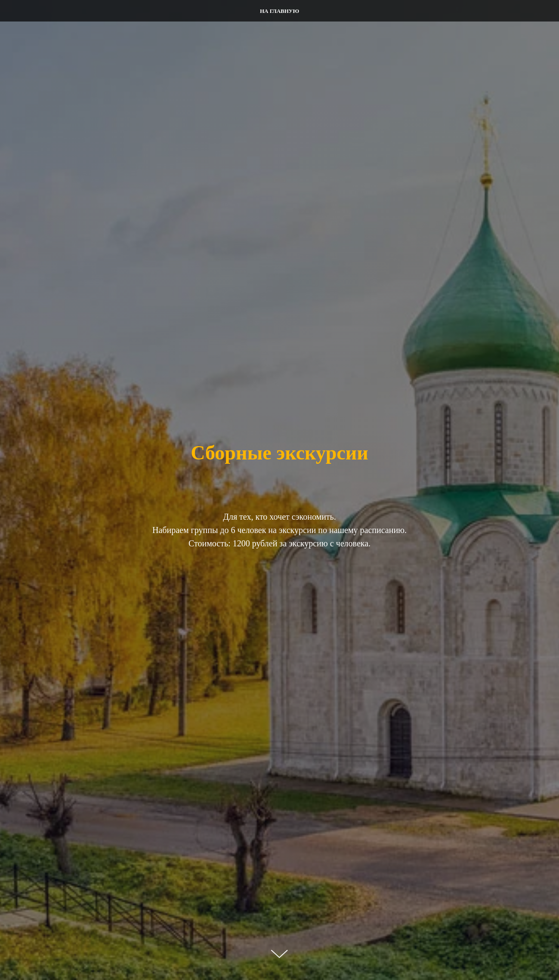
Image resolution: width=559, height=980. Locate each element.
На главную (279, 11)
